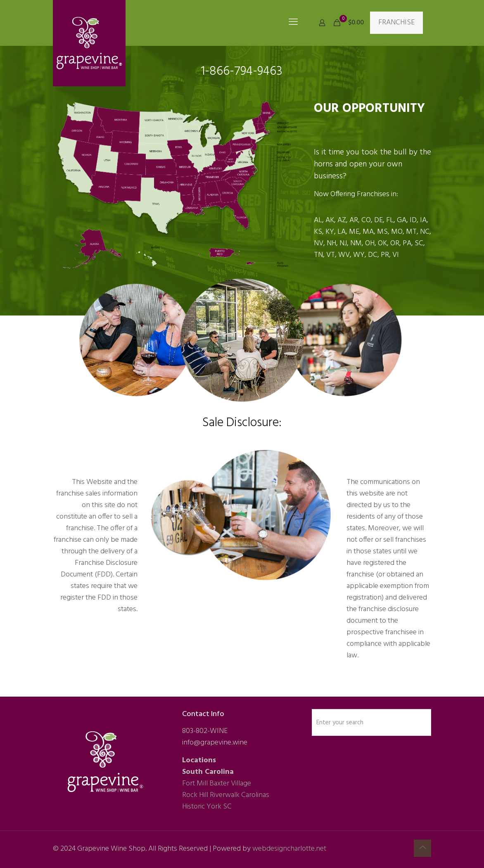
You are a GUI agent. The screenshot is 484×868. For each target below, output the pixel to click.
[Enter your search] (371, 722)
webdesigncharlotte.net (289, 849)
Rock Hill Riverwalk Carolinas (226, 795)
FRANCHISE (396, 23)
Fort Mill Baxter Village (217, 784)
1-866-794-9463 (242, 71)
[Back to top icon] (422, 848)
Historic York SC (207, 807)
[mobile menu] (293, 23)
